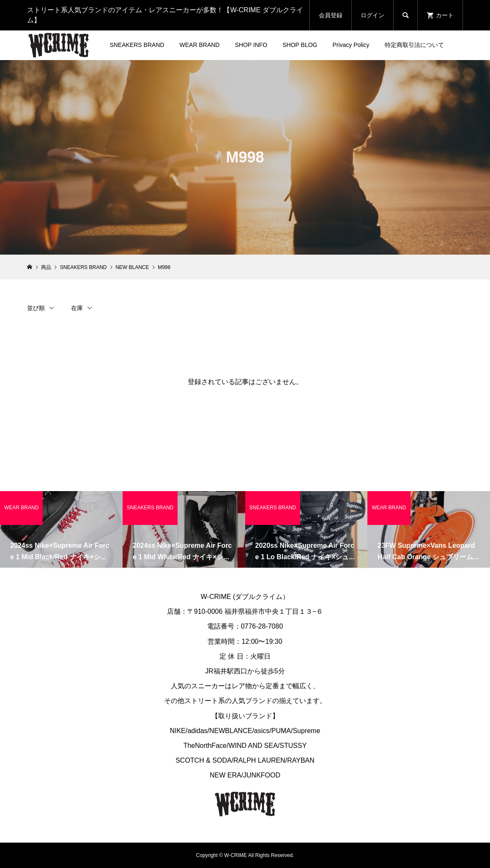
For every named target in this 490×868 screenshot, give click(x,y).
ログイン (372, 15)
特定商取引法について (414, 45)
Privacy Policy (351, 45)
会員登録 (331, 15)
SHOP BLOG (300, 45)
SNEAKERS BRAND (137, 45)
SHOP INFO (251, 45)
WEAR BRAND (200, 45)
